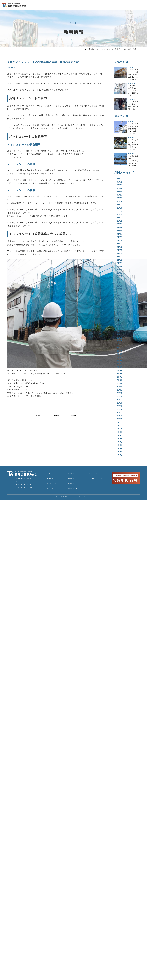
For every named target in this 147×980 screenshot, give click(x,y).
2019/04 (118, 448)
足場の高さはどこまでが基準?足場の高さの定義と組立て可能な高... (134, 75)
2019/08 (118, 435)
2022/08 (118, 318)
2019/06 (118, 442)
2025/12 (118, 188)
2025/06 (118, 208)
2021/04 (118, 370)
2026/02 (118, 182)
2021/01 (118, 380)
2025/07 (118, 205)
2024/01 (118, 263)
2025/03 (118, 218)
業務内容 (50, 478)
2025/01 (118, 224)
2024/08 (118, 240)
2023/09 (118, 276)
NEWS (56, 415)
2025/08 (118, 201)
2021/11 (118, 347)
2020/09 (118, 393)
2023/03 (118, 295)
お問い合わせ (72, 488)
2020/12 (118, 383)
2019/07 (118, 438)
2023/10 (118, 273)
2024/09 (118, 237)
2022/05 (118, 328)
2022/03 (118, 335)
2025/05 (118, 211)
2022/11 (118, 308)
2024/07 (118, 243)
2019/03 (118, 451)
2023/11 (118, 270)
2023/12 (118, 266)
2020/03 (118, 412)
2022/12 (118, 305)
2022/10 (118, 312)
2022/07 (118, 321)
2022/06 (118, 325)
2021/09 (118, 354)
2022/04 (118, 331)
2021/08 (118, 357)
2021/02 (118, 377)
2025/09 (118, 198)
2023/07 (118, 283)
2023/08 (118, 279)
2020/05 (118, 406)
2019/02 (118, 455)
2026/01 (118, 185)
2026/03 (118, 179)
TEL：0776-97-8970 (24, 484)
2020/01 (118, 419)
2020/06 (118, 403)
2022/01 (118, 341)
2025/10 (118, 195)
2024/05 (118, 250)
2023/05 (118, 289)
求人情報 (70, 473)
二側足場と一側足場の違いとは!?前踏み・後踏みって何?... (133, 91)
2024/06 (118, 247)
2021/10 (118, 351)
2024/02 (118, 260)
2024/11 (118, 231)
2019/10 (118, 429)
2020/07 (118, 399)
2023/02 (118, 299)
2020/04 (118, 409)
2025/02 (118, 221)
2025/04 (118, 214)
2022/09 (118, 315)
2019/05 (118, 445)
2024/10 (118, 234)
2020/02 (118, 416)
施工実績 (50, 488)
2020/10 (118, 390)
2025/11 (118, 192)
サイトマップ (91, 473)
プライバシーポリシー (94, 478)
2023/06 (118, 286)
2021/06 (118, 364)
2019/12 (118, 422)
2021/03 (118, 373)
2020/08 (118, 396)
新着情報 (92, 49)
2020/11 (118, 386)
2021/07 (118, 360)
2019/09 (118, 432)
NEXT (74, 415)
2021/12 (118, 344)
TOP (86, 49)
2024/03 (118, 256)
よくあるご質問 (52, 483)
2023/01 (118, 302)
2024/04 (118, 253)
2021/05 (118, 367)
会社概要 (70, 478)
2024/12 (118, 227)
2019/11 (118, 425)
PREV (39, 415)
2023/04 (118, 292)
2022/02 (118, 338)
